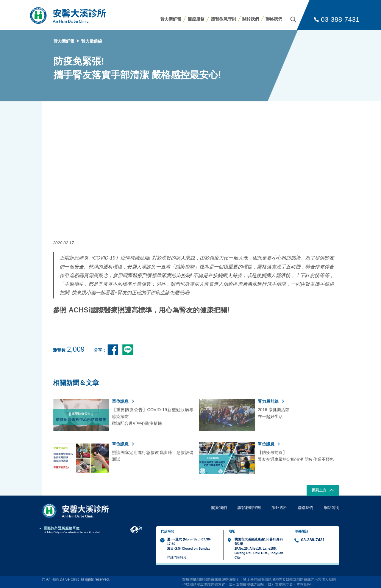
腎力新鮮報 (171, 19)
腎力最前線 (92, 41)
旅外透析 (279, 508)
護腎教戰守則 (224, 19)
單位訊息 (123, 401)
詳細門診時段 (177, 557)
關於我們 (251, 19)
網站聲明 (332, 508)
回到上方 (323, 491)
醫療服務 (196, 19)
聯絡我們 (274, 19)
